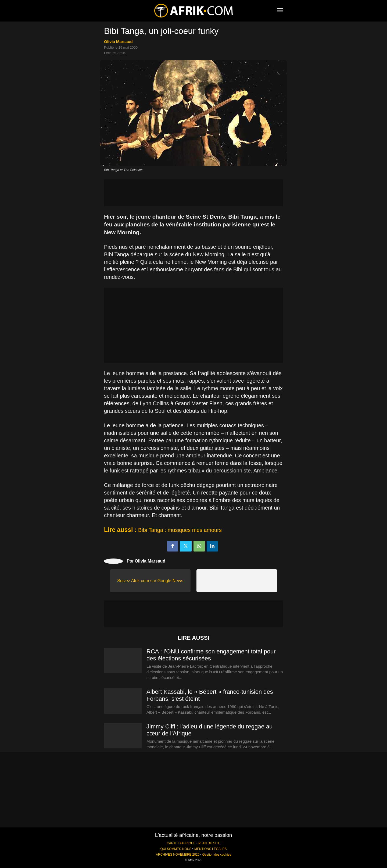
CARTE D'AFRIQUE (181, 843)
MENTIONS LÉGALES (210, 849)
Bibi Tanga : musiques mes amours (180, 530)
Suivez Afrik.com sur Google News (150, 581)
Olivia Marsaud (118, 42)
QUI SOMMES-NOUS (176, 849)
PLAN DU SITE (209, 843)
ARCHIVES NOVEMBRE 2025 (178, 855)
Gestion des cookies (217, 855)
